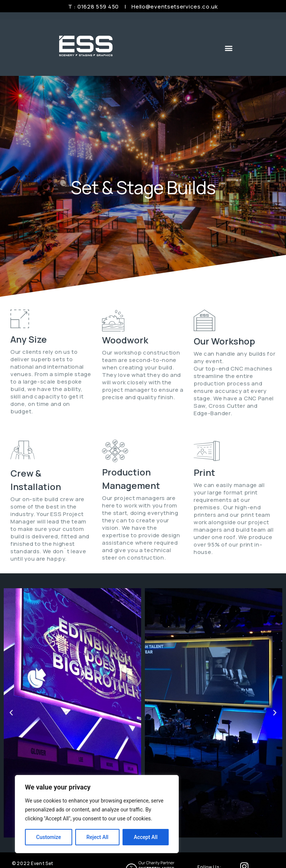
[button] (229, 48)
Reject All (97, 837)
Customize (49, 837)
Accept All (146, 837)
